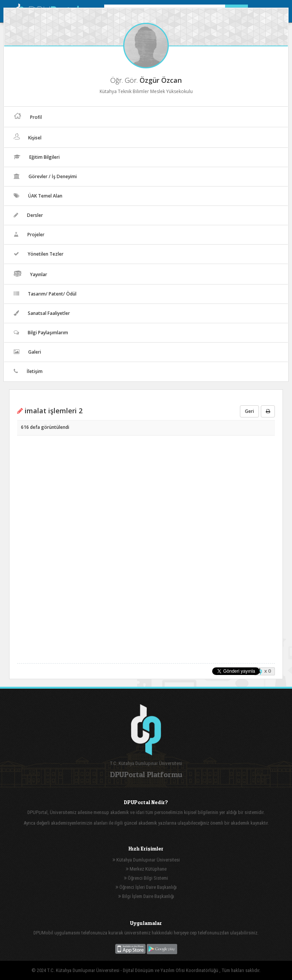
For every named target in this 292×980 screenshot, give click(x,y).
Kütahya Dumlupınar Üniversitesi (146, 860)
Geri (249, 411)
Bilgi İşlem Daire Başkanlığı (146, 896)
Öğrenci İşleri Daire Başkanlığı (146, 887)
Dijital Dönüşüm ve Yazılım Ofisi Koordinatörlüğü (171, 970)
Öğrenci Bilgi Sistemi (146, 878)
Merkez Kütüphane (146, 869)
